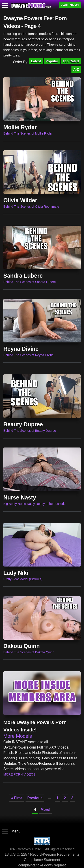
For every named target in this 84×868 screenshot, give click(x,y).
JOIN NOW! (70, 5)
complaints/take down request (42, 865)
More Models (18, 736)
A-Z (76, 69)
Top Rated (71, 61)
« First (17, 798)
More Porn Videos (19, 774)
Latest (36, 61)
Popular (52, 61)
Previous (35, 798)
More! (45, 810)
